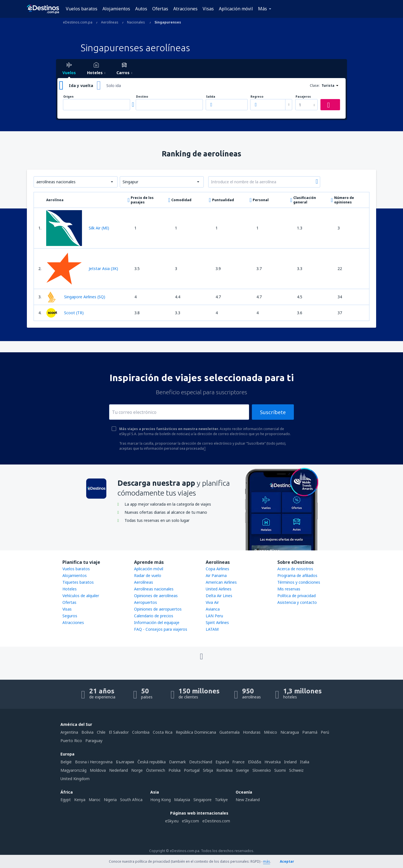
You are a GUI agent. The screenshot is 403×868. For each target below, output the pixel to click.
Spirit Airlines (217, 622)
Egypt (66, 800)
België (66, 762)
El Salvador (119, 732)
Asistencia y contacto (297, 602)
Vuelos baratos (82, 9)
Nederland (119, 770)
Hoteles (70, 589)
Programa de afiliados (297, 575)
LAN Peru (214, 616)
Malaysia (182, 800)
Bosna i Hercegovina (94, 762)
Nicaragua (290, 732)
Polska (174, 770)
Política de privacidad (297, 596)
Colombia (141, 732)
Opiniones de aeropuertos (158, 609)
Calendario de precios (154, 616)
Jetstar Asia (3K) (82, 269)
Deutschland (201, 762)
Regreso (257, 97)
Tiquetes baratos (78, 582)
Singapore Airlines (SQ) (76, 297)
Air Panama (216, 575)
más (267, 861)
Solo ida (114, 85)
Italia (305, 762)
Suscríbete (273, 412)
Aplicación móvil (236, 9)
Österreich (156, 770)
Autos (141, 9)
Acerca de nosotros (295, 569)
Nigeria (110, 800)
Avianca (213, 609)
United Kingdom (75, 779)
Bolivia (87, 732)
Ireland (290, 762)
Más (263, 9)
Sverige (242, 770)
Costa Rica (163, 732)
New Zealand (248, 800)
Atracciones (185, 9)
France (238, 762)
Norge (137, 770)
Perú (325, 732)
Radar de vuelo (148, 575)
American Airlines (221, 582)
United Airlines (219, 589)
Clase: (315, 85)
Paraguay (94, 741)
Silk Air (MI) (78, 228)
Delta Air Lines (219, 596)
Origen (68, 97)
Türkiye (221, 800)
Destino (142, 97)
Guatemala (229, 732)
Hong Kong (161, 800)
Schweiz (296, 770)
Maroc (95, 800)
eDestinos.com (216, 821)
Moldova (98, 770)
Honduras (252, 732)
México (270, 732)
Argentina (69, 732)
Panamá (310, 732)
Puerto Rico (71, 741)
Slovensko (262, 770)
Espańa (222, 762)
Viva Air (212, 602)
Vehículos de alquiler (81, 596)
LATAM (212, 629)
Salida (211, 97)
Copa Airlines (217, 569)
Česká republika (152, 762)
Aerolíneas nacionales (154, 589)
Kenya (80, 800)
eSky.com (190, 821)
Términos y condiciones (299, 582)
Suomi (280, 770)
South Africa (131, 800)
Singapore (202, 800)
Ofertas (160, 9)
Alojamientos (116, 9)
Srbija (208, 770)
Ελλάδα (255, 762)
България (125, 762)
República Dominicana (196, 732)
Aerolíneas (144, 582)
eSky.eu (172, 821)
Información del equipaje (157, 622)
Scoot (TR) (65, 313)
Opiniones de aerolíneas (156, 596)
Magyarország (73, 770)
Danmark (177, 762)
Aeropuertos (146, 602)
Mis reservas (289, 589)
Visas (208, 9)
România (224, 770)
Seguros (70, 616)
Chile (101, 732)
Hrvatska (273, 762)
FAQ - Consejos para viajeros (161, 629)
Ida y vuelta (81, 85)
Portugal (192, 770)
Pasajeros (303, 97)
